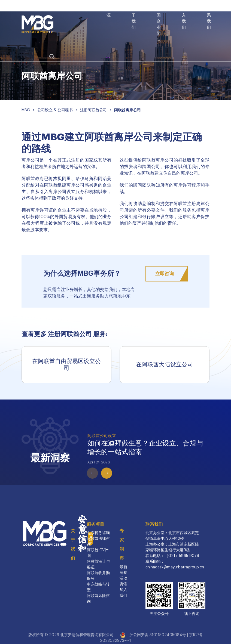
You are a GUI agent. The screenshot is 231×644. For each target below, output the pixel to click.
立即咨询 (165, 274)
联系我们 (154, 524)
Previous (85, 465)
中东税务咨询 (98, 533)
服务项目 (96, 524)
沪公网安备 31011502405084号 (158, 635)
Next (99, 465)
